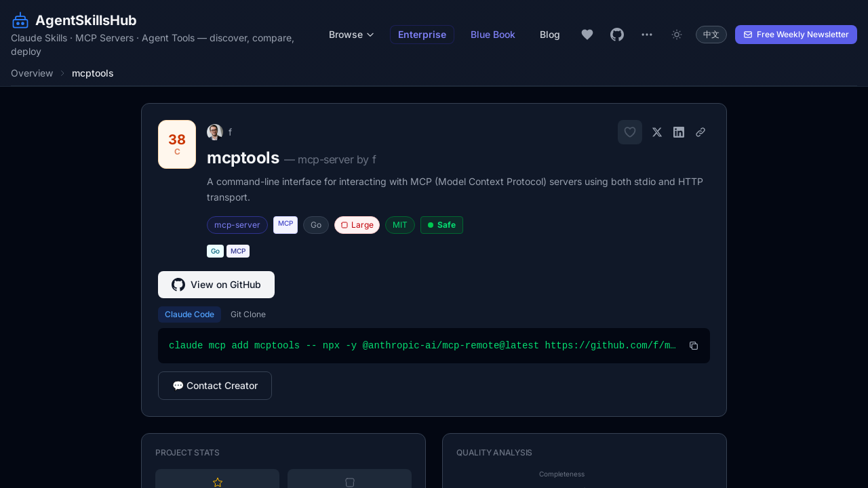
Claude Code (190, 314)
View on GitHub (216, 285)
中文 (711, 34)
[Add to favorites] (630, 132)
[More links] (647, 35)
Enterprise (422, 34)
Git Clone (248, 314)
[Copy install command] (694, 346)
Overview (32, 73)
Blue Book (493, 34)
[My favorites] (587, 35)
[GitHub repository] (617, 35)
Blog (550, 34)
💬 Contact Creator (215, 385)
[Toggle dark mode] (677, 35)
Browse (352, 34)
